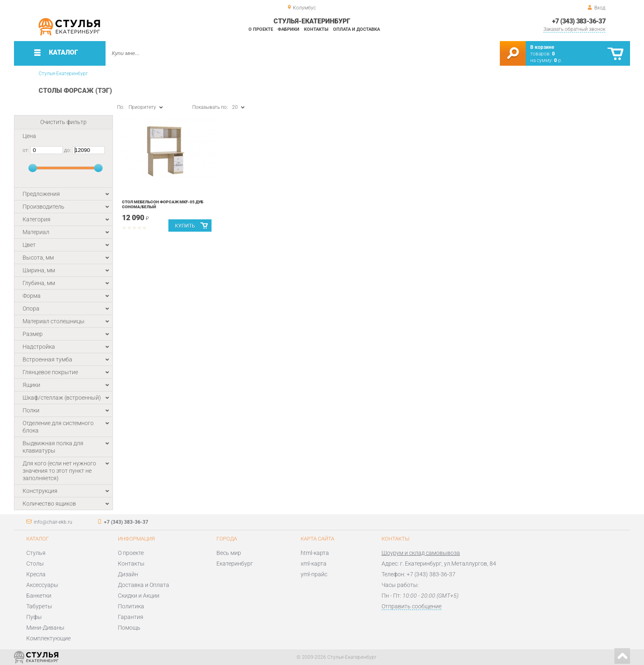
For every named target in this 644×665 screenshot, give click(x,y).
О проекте (261, 29)
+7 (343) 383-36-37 (579, 21)
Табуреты (39, 606)
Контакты (316, 29)
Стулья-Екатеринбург (63, 74)
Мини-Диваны (45, 628)
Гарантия (131, 617)
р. (558, 60)
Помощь (129, 628)
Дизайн (128, 574)
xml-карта (314, 564)
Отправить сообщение (412, 606)
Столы (35, 564)
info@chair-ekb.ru (53, 522)
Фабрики (289, 29)
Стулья (36, 553)
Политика (131, 606)
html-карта (315, 553)
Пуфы (34, 617)
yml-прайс (314, 574)
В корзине (542, 47)
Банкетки (39, 596)
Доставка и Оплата (144, 585)
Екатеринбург (235, 564)
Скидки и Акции (139, 596)
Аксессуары (42, 585)
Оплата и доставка (356, 29)
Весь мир (229, 553)
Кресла (36, 574)
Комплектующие (48, 638)
